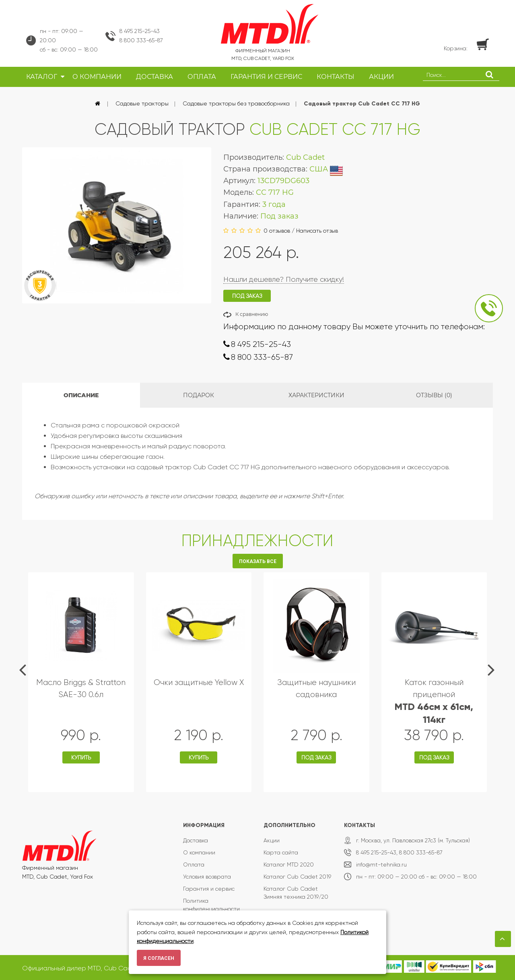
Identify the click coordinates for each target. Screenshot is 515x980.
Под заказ (316, 757)
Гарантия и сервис (209, 889)
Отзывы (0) (434, 395)
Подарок (199, 395)
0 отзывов (277, 231)
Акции (272, 840)
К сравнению (252, 314)
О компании (199, 852)
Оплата (194, 864)
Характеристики (316, 395)
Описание (81, 395)
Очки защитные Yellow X (199, 682)
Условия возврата (207, 877)
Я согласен (159, 958)
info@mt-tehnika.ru (381, 864)
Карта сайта (281, 852)
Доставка (196, 840)
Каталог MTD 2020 (289, 864)
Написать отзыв (317, 231)
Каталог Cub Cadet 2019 (297, 877)
